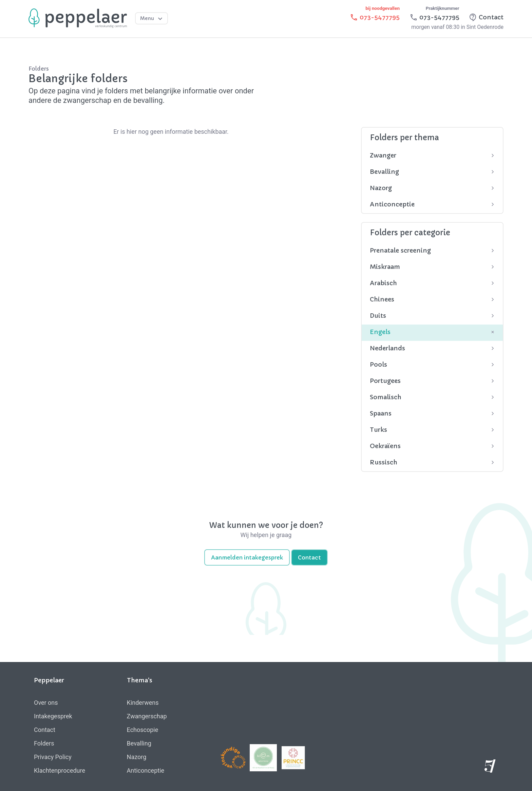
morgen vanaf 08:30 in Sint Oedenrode (457, 27)
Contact (309, 557)
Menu (152, 19)
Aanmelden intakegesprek (247, 557)
